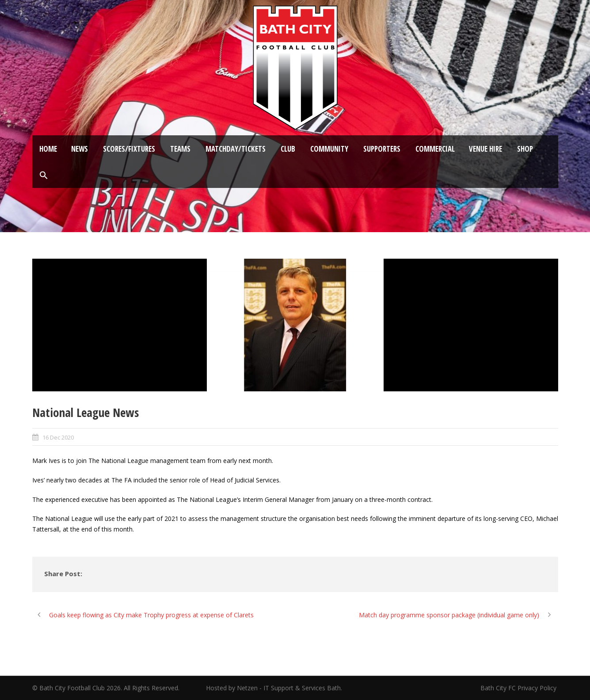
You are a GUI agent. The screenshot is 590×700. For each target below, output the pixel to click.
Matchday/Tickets (236, 149)
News (80, 149)
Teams (180, 149)
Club (288, 149)
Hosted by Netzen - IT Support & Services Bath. (274, 688)
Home (48, 149)
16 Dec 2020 (58, 437)
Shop (525, 149)
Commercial (435, 149)
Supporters (382, 149)
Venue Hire (485, 149)
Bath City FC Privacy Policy (519, 688)
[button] (44, 176)
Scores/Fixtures (129, 149)
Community (329, 149)
